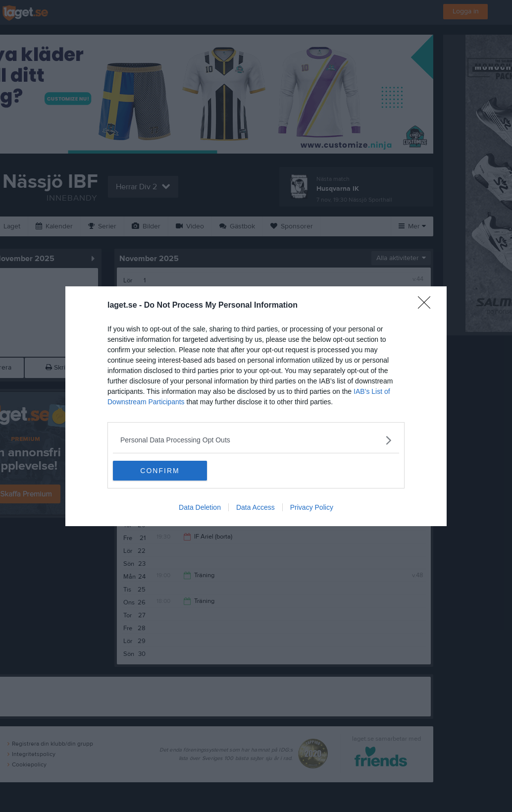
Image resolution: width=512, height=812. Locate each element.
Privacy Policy (312, 507)
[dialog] (256, 406)
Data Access (256, 507)
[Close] (427, 306)
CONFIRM (160, 471)
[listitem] (256, 440)
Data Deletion (200, 507)
